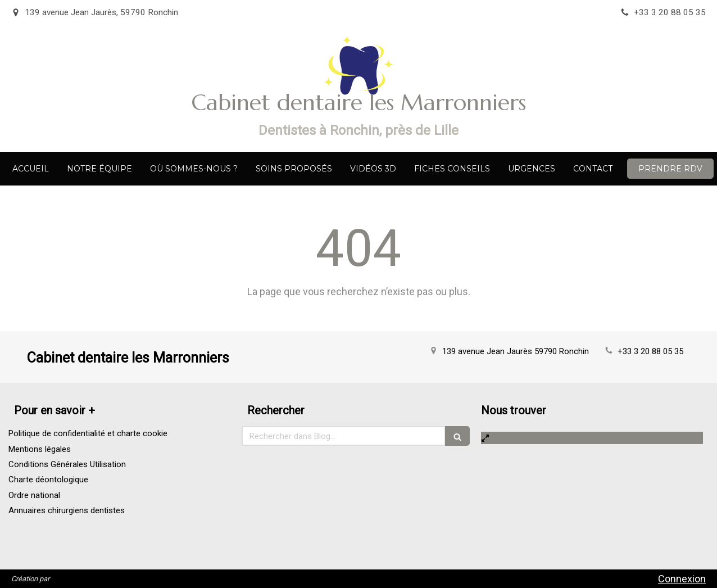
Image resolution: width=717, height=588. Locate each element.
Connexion (682, 579)
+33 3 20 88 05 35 (650, 351)
